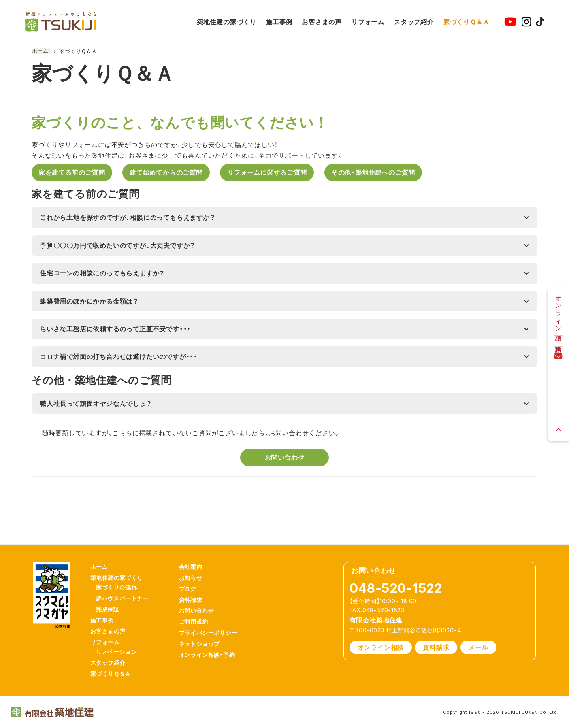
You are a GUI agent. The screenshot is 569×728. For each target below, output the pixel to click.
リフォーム (110, 637)
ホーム (104, 552)
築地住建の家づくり (122, 565)
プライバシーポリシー (213, 627)
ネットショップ (204, 639)
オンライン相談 (381, 632)
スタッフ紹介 (113, 661)
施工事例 (107, 613)
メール (478, 632)
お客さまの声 (113, 625)
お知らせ (195, 565)
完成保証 (112, 601)
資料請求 (195, 589)
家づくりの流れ (121, 576)
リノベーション (121, 648)
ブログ (192, 577)
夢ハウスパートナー (127, 588)
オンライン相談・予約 (212, 651)
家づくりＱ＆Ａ (116, 673)
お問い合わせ (201, 602)
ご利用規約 (198, 614)
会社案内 (195, 552)
